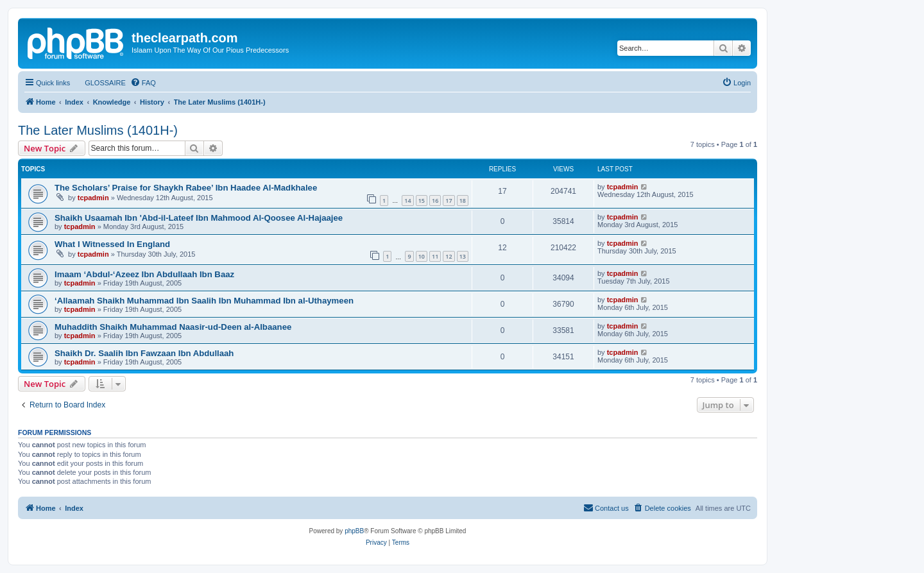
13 (463, 256)
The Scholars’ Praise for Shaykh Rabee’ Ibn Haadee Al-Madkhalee (186, 188)
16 (435, 201)
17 (449, 201)
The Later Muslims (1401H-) (98, 130)
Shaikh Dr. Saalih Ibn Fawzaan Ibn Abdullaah (144, 353)
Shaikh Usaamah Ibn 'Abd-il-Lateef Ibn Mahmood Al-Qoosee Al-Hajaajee (199, 218)
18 (463, 201)
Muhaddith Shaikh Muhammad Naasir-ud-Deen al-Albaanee (173, 327)
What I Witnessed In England (112, 244)
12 (449, 256)
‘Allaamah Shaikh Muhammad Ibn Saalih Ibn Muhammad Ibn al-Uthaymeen (204, 301)
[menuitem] (99, 83)
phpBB (354, 531)
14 (407, 201)
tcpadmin (93, 198)
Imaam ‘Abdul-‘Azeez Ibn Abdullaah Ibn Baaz (144, 274)
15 (422, 201)
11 (435, 256)
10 (422, 256)
